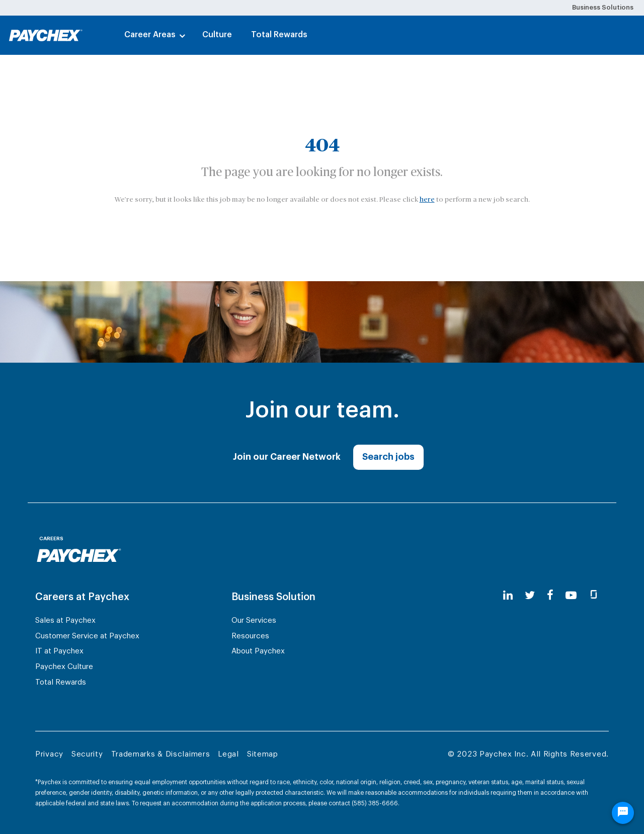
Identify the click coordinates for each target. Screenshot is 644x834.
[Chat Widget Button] (623, 813)
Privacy (49, 754)
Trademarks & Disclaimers (161, 754)
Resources (250, 636)
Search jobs (388, 457)
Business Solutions (603, 7)
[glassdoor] (594, 596)
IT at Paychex (59, 651)
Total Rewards (279, 35)
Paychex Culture (64, 667)
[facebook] (550, 596)
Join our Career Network (287, 457)
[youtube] (571, 596)
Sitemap (263, 754)
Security (87, 754)
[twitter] (530, 596)
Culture (217, 35)
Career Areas (150, 35)
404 (322, 146)
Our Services (254, 620)
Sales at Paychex (65, 620)
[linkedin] (508, 596)
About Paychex (258, 651)
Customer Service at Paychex (87, 636)
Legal (228, 754)
